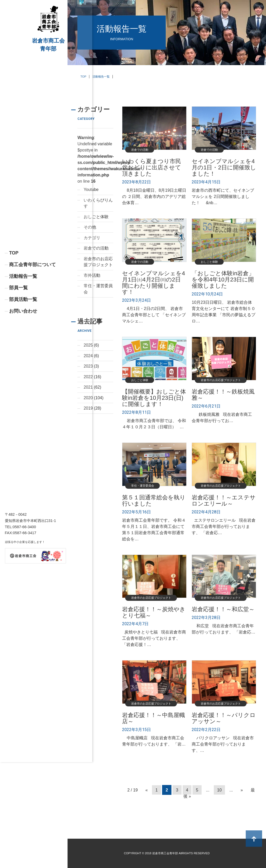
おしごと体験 (96, 217)
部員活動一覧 (23, 335)
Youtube (91, 190)
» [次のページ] (242, 790)
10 (220, 790)
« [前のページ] (147, 790)
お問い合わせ (23, 347)
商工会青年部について (32, 300)
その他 (90, 228)
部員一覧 (18, 323)
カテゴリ (92, 238)
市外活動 (92, 276)
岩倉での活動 (96, 249)
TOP (14, 288)
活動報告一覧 (23, 312)
